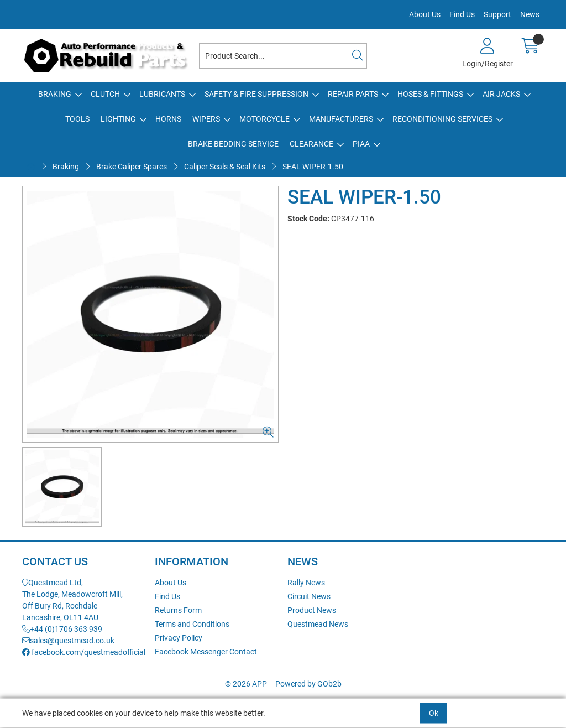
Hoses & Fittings (430, 94)
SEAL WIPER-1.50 (313, 167)
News (530, 14)
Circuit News (309, 596)
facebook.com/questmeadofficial (84, 652)
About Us (425, 14)
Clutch (105, 94)
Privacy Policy (179, 638)
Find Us (462, 14)
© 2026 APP (246, 684)
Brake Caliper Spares (132, 167)
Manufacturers (341, 119)
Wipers (206, 119)
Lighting (118, 119)
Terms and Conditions (192, 624)
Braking (55, 94)
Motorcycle (264, 119)
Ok (434, 713)
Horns (168, 119)
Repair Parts (353, 94)
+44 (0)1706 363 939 (62, 629)
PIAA (361, 144)
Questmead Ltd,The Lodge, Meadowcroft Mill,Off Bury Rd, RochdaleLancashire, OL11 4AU (72, 600)
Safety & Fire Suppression (256, 94)
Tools (77, 119)
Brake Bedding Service (233, 144)
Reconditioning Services (442, 119)
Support (497, 14)
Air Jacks (501, 94)
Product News (312, 610)
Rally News (306, 583)
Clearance (311, 144)
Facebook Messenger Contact (206, 652)
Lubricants (162, 94)
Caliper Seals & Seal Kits (225, 167)
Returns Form (178, 610)
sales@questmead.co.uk (68, 641)
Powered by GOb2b (308, 684)
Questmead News (318, 624)
